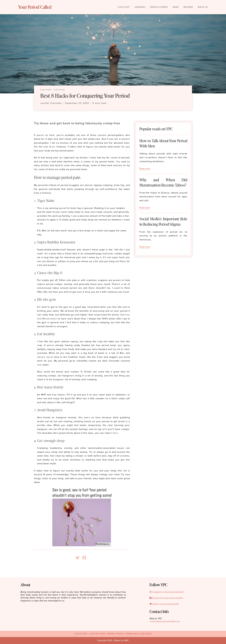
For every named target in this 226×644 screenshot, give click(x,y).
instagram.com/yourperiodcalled (167, 592)
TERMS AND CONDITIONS (138, 634)
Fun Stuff (46, 90)
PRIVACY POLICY (115, 634)
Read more (145, 169)
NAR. (127, 640)
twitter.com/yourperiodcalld (164, 604)
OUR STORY (81, 634)
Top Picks (59, 90)
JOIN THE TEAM (97, 634)
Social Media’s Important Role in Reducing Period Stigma (163, 221)
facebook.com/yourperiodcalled (166, 598)
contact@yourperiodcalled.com (165, 621)
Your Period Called (39, 7)
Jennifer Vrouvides (51, 103)
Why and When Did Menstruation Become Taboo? (163, 182)
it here (114, 433)
